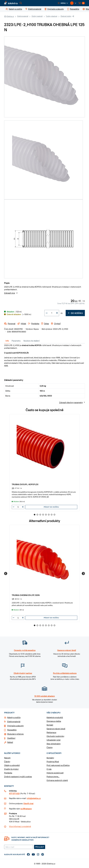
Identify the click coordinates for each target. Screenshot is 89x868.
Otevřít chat (28, 803)
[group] (44, 463)
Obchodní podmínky (55, 736)
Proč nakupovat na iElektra (58, 765)
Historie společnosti (55, 773)
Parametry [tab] (16, 341)
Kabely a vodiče (14, 717)
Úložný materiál (37, 16)
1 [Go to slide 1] (35, 515)
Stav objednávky (54, 744)
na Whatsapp (26, 809)
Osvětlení (11, 738)
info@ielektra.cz (34, 798)
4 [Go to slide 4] (43, 515)
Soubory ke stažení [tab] (32, 341)
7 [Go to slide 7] (52, 515)
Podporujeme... (53, 777)
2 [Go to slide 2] (37, 515)
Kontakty (50, 758)
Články (50, 747)
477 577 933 (14, 793)
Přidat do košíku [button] (51, 507)
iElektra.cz (10, 16)
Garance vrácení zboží (56, 729)
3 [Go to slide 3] (40, 515)
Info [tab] (7, 341)
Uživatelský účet (54, 740)
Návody (7, 758)
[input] (18, 507)
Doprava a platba (54, 721)
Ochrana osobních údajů (57, 780)
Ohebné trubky (66, 16)
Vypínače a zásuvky (15, 726)
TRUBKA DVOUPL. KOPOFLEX (25, 484)
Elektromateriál (23, 16)
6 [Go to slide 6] (49, 515)
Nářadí (10, 742)
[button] (63, 3)
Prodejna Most (53, 762)
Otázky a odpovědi (12, 765)
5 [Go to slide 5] (46, 515)
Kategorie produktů (55, 717)
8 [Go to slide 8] (54, 515)
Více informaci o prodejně (20, 826)
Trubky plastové (52, 16)
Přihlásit (40, 847)
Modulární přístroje (15, 734)
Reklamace (51, 732)
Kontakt (50, 725)
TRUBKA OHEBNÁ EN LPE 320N (26, 595)
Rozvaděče (12, 730)
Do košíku (75, 313)
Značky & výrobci (11, 769)
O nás (49, 769)
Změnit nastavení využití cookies (18, 777)
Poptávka (8, 773)
